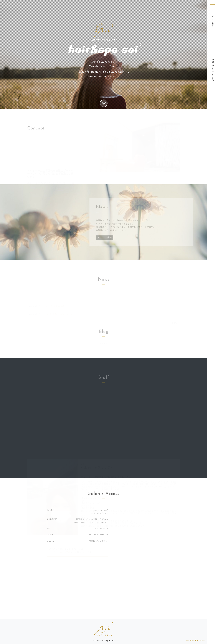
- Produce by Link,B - (195, 641)
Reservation (213, 21)
